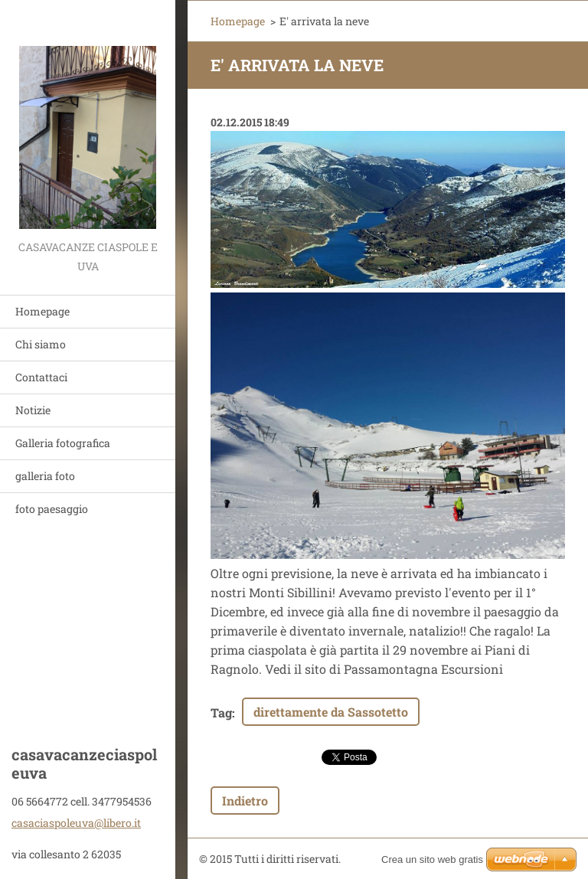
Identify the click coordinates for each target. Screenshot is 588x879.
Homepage (42, 311)
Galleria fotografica (63, 443)
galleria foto (45, 476)
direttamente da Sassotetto (331, 712)
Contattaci (41, 377)
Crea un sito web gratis (432, 859)
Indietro (245, 801)
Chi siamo (41, 344)
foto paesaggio (52, 509)
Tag (221, 712)
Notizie (33, 410)
